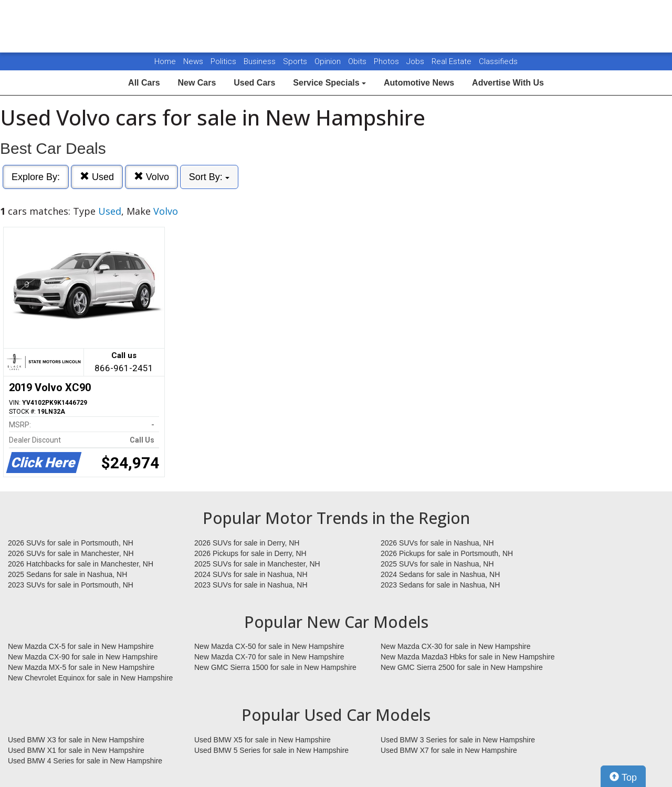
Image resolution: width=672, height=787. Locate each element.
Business (261, 61)
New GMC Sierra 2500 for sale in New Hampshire (462, 667)
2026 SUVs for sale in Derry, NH (247, 543)
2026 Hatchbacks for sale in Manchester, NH (81, 564)
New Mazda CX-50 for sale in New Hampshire (269, 646)
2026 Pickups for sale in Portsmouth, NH (447, 553)
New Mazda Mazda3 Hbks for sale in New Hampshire (468, 657)
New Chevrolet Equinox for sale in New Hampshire (90, 678)
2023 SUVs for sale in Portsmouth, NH (71, 585)
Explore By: (36, 177)
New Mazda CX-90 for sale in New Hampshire (83, 657)
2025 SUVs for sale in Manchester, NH (257, 564)
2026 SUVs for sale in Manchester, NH (71, 553)
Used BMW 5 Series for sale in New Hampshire (271, 750)
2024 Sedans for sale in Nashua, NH (440, 574)
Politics (223, 61)
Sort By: (209, 177)
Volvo (151, 177)
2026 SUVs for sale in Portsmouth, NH (71, 543)
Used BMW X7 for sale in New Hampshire (449, 750)
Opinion (329, 61)
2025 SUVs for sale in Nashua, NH (437, 564)
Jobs (416, 61)
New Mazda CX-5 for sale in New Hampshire (81, 646)
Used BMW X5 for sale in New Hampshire (262, 740)
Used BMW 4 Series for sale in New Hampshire (85, 761)
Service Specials (329, 83)
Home (165, 61)
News (193, 61)
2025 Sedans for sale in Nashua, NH (67, 574)
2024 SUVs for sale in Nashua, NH (251, 574)
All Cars (144, 83)
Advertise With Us (508, 83)
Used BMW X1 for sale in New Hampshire (76, 750)
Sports (296, 61)
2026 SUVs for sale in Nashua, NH (437, 543)
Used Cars (254, 83)
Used (97, 177)
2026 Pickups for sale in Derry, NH (250, 553)
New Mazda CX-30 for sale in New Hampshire (456, 646)
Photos (387, 61)
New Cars (197, 83)
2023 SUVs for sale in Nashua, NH (251, 585)
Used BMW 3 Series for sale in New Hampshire (458, 740)
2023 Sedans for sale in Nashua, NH (440, 585)
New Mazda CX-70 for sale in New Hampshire (269, 657)
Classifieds (498, 61)
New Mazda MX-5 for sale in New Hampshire (81, 667)
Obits (358, 61)
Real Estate (453, 61)
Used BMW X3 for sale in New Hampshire (76, 740)
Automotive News (419, 83)
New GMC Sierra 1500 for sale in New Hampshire (275, 667)
